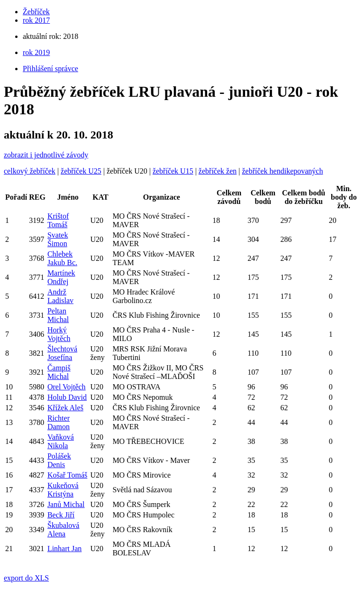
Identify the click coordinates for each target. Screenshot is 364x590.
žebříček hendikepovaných (282, 171)
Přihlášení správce (50, 69)
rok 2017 (36, 20)
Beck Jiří (61, 515)
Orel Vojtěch (67, 387)
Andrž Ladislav (60, 296)
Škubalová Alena (64, 530)
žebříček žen (218, 171)
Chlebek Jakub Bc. (62, 258)
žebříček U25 (81, 171)
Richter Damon (59, 422)
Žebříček (36, 12)
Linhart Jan (64, 549)
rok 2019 (36, 52)
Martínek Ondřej (61, 277)
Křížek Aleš (65, 408)
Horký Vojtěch (59, 334)
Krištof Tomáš (58, 220)
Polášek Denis (59, 460)
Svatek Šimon (58, 239)
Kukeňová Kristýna (63, 490)
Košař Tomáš (67, 475)
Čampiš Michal (59, 372)
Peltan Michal (58, 315)
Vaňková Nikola (61, 441)
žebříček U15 (173, 171)
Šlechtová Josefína (62, 353)
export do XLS (26, 578)
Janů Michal (66, 504)
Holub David (67, 397)
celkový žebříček (30, 171)
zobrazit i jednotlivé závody (46, 155)
